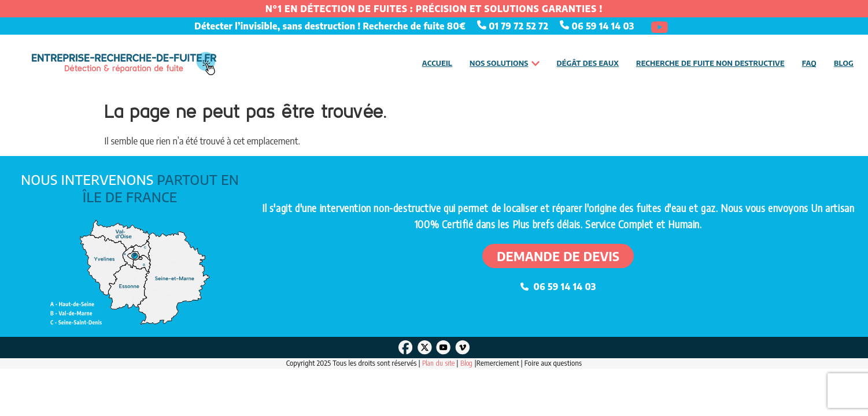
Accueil (437, 63)
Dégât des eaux (588, 63)
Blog (844, 63)
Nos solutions (505, 63)
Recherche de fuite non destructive (710, 63)
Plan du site (439, 363)
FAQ (809, 63)
